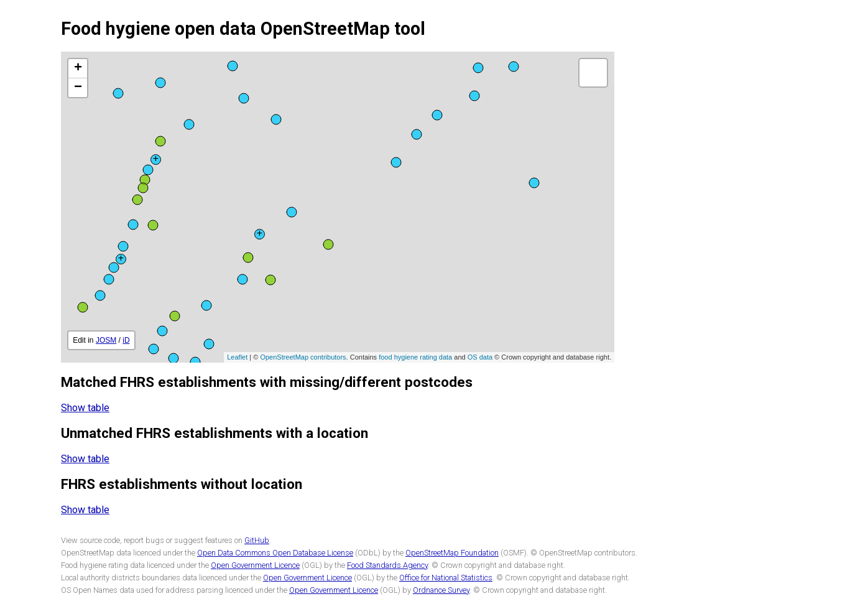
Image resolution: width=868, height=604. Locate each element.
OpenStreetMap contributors (303, 357)
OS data (480, 357)
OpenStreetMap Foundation (452, 553)
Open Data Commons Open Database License (275, 553)
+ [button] (78, 68)
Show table (85, 408)
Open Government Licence (255, 565)
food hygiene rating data (415, 357)
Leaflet (237, 357)
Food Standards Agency (387, 565)
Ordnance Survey (441, 590)
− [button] (78, 88)
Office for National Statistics (446, 578)
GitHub (257, 540)
